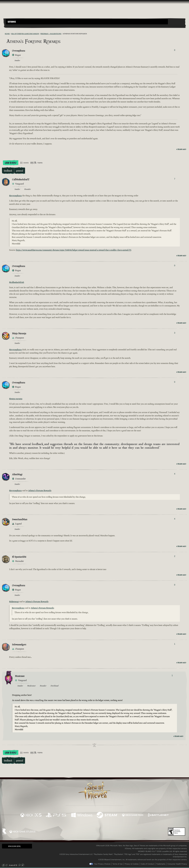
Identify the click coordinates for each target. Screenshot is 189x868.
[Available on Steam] (107, 815)
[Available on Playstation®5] (56, 815)
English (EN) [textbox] (14, 846)
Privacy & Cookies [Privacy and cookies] (132, 864)
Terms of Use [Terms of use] (118, 864)
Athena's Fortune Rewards (40, 491)
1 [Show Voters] (175, 644)
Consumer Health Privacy (177, 864)
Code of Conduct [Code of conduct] (147, 864)
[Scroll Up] (7, 865)
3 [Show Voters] (175, 333)
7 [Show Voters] (175, 179)
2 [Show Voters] (175, 556)
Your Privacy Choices (102, 864)
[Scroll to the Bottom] (23, 865)
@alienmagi (14, 602)
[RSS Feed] (3, 34)
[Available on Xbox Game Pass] (133, 815)
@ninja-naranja (16, 399)
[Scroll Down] (20, 865)
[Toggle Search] (13, 26)
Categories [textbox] (12, 22)
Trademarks (161, 864)
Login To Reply (11, 163)
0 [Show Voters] (175, 50)
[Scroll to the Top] (3, 865)
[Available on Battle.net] (158, 815)
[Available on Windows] (82, 815)
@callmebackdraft (17, 282)
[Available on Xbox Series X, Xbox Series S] (31, 815)
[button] (87, 22)
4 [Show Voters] (175, 474)
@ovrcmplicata (15, 196)
